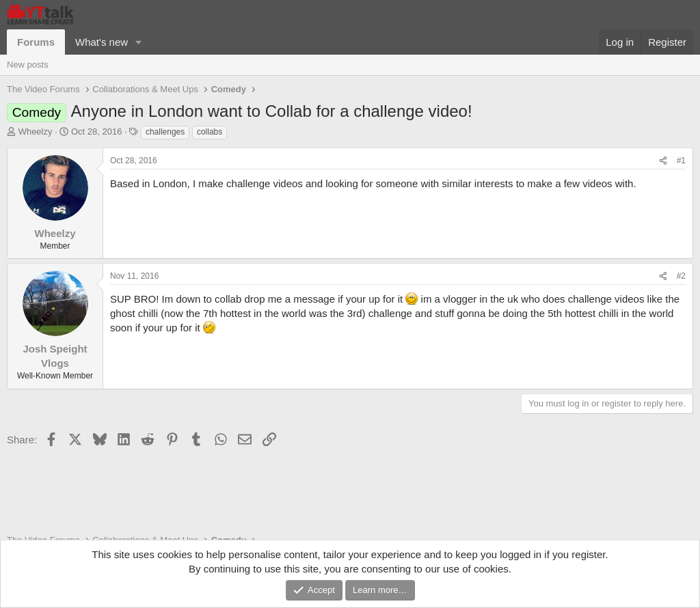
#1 (681, 161)
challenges (165, 132)
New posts (28, 65)
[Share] (663, 161)
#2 (681, 276)
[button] (139, 42)
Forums (36, 42)
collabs (210, 132)
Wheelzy (36, 132)
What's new (102, 42)
